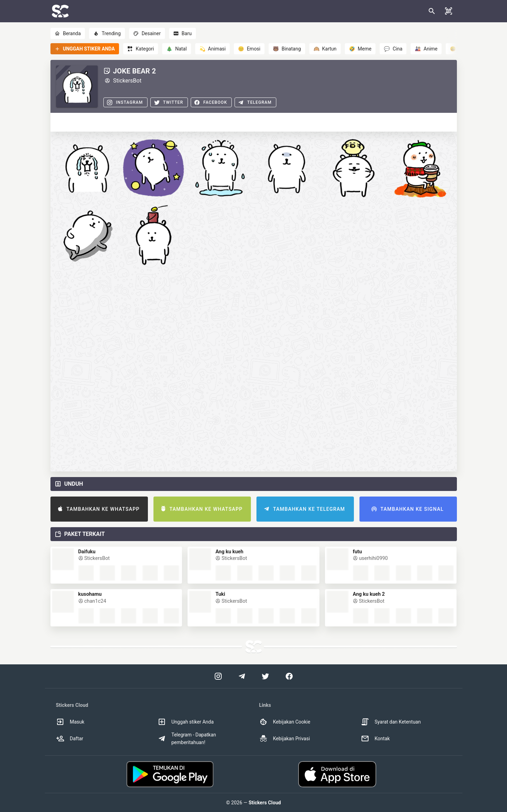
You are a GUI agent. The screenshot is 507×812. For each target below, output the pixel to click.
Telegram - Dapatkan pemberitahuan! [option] (187, 739)
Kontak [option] (375, 739)
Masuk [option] (70, 722)
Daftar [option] (70, 739)
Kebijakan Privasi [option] (285, 739)
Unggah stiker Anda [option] (186, 722)
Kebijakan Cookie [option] (285, 722)
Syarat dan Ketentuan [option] (391, 722)
